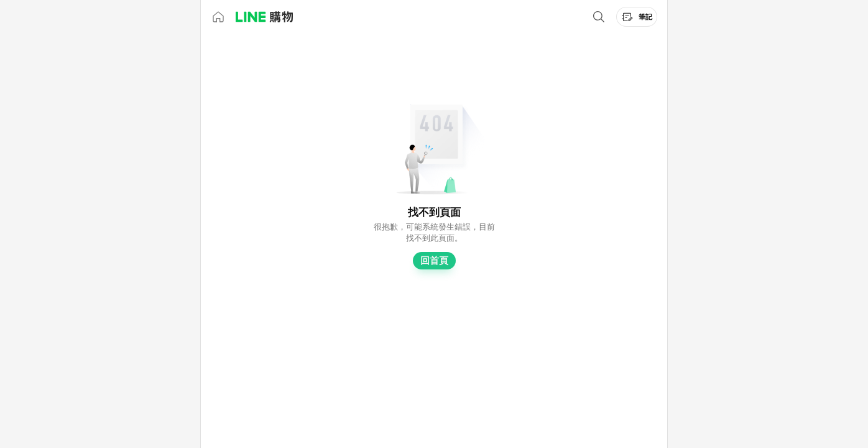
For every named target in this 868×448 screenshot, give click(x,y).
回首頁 (434, 261)
